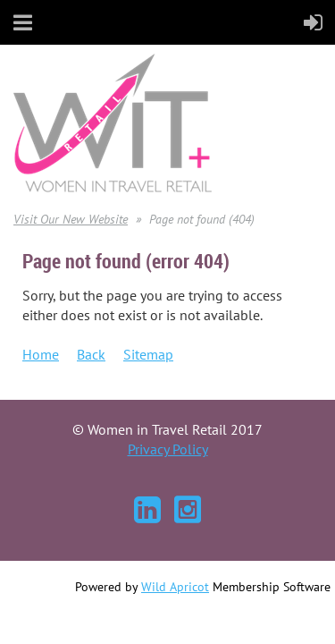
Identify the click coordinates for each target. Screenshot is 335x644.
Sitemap (148, 354)
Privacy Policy (168, 449)
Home (41, 354)
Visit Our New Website (71, 219)
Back (91, 354)
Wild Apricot (175, 587)
